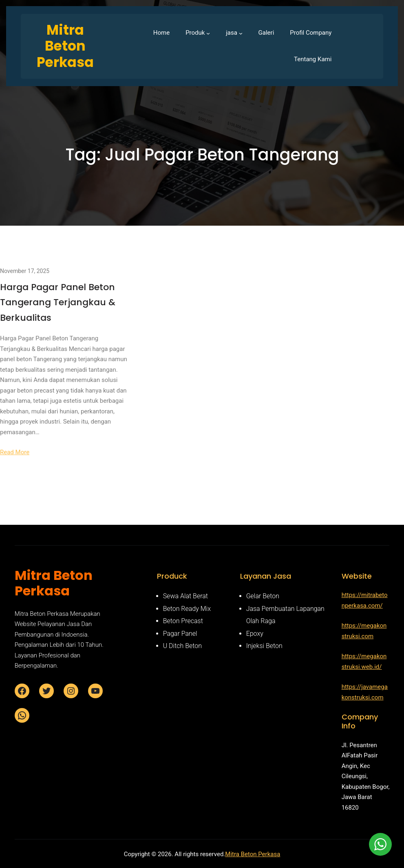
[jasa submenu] (241, 33)
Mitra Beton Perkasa (253, 854)
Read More (15, 452)
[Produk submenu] (208, 33)
